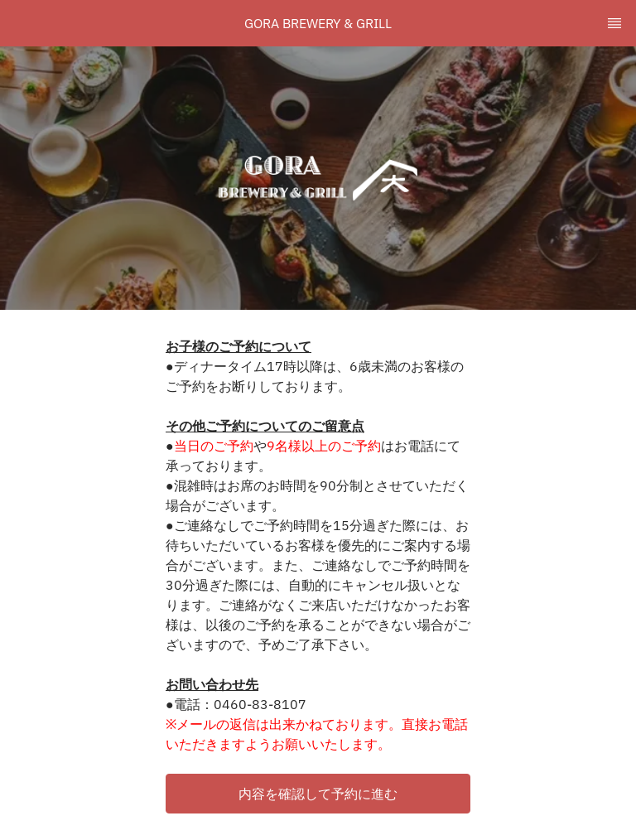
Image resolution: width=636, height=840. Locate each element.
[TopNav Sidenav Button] (614, 23)
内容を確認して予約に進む (318, 794)
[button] (318, 794)
